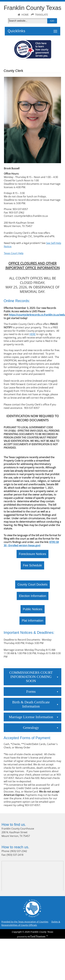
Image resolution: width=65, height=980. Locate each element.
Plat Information (32, 621)
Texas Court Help (14, 253)
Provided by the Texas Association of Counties (25, 922)
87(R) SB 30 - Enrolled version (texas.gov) (31, 544)
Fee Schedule (32, 565)
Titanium (37, 937)
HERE (32, 334)
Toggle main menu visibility (56, 30)
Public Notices (33, 609)
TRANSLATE (41, 15)
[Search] (28, 21)
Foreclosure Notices (32, 554)
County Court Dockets (32, 584)
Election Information (33, 596)
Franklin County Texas (32, 8)
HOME (25, 15)
